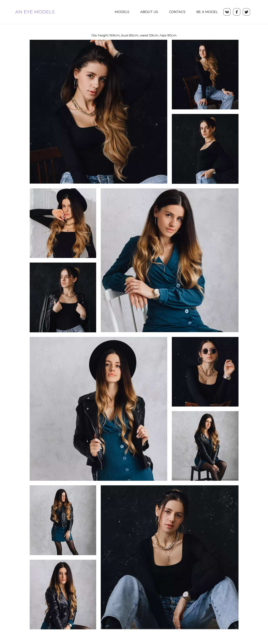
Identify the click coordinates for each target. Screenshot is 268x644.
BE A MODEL (207, 12)
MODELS (122, 12)
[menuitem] (122, 12)
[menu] (141, 12)
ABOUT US (149, 12)
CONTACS (177, 12)
